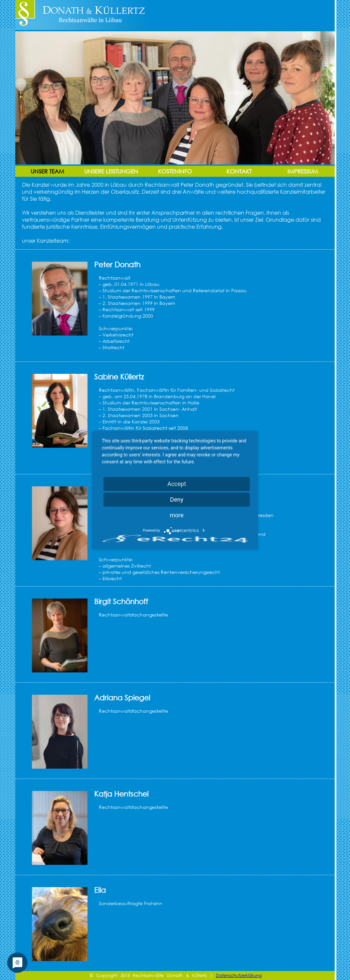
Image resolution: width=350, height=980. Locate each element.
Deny (177, 499)
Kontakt (239, 171)
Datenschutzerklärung (239, 976)
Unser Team (47, 171)
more (177, 515)
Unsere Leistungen (111, 171)
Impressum (303, 171)
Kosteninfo (175, 171)
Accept (177, 484)
